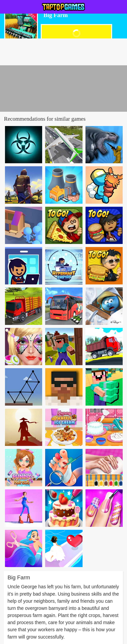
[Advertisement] (63, 89)
